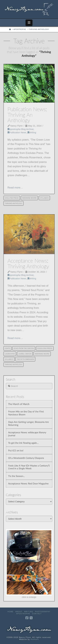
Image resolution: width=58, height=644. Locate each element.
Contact (37, 614)
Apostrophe (23, 614)
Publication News (17, 132)
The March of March (19, 404)
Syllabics (44, 198)
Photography (43, 612)
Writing (32, 132)
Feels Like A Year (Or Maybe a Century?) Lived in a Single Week (29, 467)
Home (11, 612)
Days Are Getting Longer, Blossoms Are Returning (29, 423)
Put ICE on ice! (16, 450)
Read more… (15, 188)
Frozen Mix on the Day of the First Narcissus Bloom (26, 413)
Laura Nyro (10, 354)
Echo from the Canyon (24, 348)
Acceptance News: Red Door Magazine (28, 483)
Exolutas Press (12, 198)
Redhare (35, 639)
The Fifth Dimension (25, 359)
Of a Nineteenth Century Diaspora (26, 458)
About (19, 612)
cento (8, 348)
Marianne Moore (29, 198)
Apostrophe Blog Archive (21, 129)
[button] (29, 23)
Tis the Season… (17, 476)
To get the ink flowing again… (23, 443)
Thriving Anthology (14, 203)
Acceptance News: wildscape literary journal (27, 434)
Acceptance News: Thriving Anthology (28, 263)
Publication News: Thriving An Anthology (27, 115)
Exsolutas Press (45, 348)
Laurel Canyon (25, 354)
